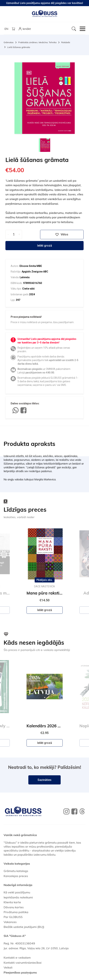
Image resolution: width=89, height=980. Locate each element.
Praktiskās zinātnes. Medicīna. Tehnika (37, 42)
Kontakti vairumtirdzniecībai (23, 963)
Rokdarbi (66, 42)
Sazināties (44, 780)
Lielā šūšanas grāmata (19, 47)
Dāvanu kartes (14, 907)
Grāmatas (9, 42)
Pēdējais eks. (44, 580)
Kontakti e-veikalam (17, 958)
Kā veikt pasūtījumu (17, 892)
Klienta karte (12, 902)
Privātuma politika (16, 912)
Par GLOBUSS (13, 917)
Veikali (8, 967)
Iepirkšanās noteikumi (18, 897)
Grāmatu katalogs (16, 871)
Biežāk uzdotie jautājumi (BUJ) (24, 927)
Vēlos (62, 235)
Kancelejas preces (16, 876)
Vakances (10, 922)
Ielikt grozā (45, 246)
